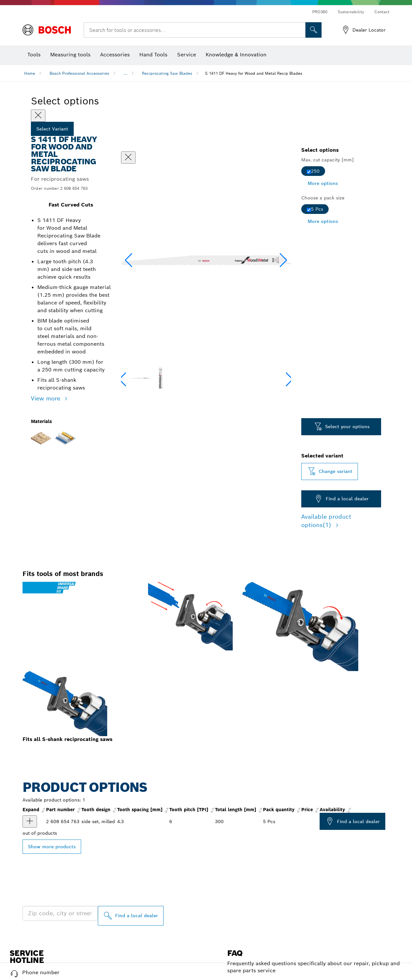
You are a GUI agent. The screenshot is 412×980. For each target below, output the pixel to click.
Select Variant (52, 129)
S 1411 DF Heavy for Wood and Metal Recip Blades (254, 73)
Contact (382, 12)
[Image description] (140, 378)
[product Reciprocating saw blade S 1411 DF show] (30, 821)
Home (30, 73)
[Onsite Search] (314, 30)
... (126, 73)
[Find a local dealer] (131, 916)
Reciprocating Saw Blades (167, 73)
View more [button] (47, 398)
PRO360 (320, 12)
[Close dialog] (128, 158)
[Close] (38, 116)
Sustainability (351, 12)
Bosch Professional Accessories (79, 73)
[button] (283, 260)
